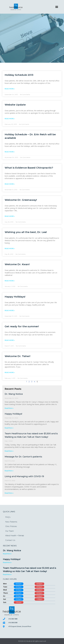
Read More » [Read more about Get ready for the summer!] (10, 340)
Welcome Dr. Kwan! (17, 264)
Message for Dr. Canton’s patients (23, 457)
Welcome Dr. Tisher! (17, 356)
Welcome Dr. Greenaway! (21, 200)
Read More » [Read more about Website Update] (10, 119)
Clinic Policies (11, 526)
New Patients (11, 522)
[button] (57, 7)
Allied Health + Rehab (15, 536)
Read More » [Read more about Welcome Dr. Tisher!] (10, 372)
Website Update (15, 105)
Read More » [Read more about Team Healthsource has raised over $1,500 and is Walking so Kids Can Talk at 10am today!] (9, 451)
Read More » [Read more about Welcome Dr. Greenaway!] (10, 216)
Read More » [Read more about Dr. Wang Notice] (9, 408)
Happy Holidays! (15, 297)
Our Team (10, 531)
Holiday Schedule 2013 (19, 75)
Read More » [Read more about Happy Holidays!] (10, 311)
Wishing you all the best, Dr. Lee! (26, 232)
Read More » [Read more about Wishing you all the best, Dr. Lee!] (10, 249)
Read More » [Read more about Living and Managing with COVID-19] (9, 493)
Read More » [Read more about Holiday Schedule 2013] (10, 89)
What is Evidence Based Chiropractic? (29, 168)
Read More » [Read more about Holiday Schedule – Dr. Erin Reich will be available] (10, 152)
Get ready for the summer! (22, 326)
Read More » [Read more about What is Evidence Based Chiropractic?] (10, 184)
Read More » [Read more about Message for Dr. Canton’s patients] (9, 471)
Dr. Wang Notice (14, 394)
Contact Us (10, 540)
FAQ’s (8, 517)
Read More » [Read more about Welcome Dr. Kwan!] (10, 281)
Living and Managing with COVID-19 (24, 476)
